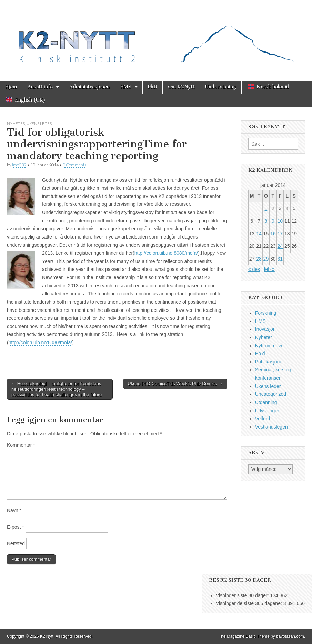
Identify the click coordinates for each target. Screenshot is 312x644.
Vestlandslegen (271, 427)
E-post (16, 527)
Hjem (11, 87)
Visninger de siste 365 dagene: (250, 603)
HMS (126, 87)
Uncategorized (271, 394)
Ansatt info (40, 87)
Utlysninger (267, 411)
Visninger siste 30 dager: (243, 595)
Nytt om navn (269, 346)
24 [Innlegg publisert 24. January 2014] (280, 246)
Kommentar (21, 445)
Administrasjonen (89, 87)
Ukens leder (39, 123)
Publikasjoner (270, 362)
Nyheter (16, 123)
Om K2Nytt (181, 87)
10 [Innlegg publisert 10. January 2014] (280, 221)
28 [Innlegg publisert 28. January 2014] (259, 259)
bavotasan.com (290, 636)
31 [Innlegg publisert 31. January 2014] (280, 259)
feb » (269, 269)
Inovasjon (265, 329)
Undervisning (221, 87)
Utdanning (266, 402)
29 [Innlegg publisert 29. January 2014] (266, 259)
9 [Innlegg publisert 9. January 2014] (273, 221)
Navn (14, 510)
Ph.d (260, 353)
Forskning (266, 313)
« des (254, 269)
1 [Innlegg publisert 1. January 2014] (266, 208)
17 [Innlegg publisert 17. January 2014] (280, 234)
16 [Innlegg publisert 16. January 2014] (273, 234)
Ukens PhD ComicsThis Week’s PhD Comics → (175, 384)
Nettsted (16, 543)
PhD (153, 87)
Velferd (263, 419)
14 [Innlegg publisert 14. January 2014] (259, 234)
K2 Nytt (47, 636)
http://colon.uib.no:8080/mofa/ (166, 253)
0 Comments (74, 165)
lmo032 (19, 165)
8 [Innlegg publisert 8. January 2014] (266, 221)
